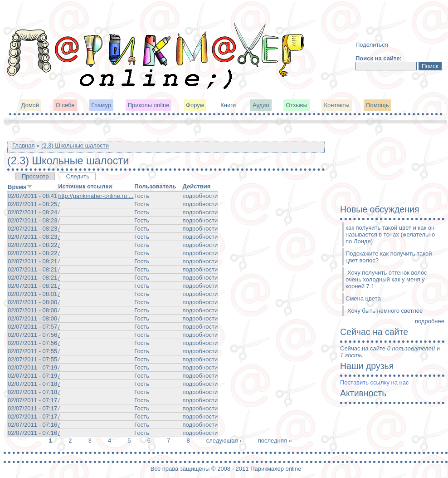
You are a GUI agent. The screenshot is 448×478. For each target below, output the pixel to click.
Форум (195, 105)
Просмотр (35, 176)
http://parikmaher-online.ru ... (96, 196)
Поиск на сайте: (379, 58)
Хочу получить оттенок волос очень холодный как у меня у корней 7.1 (386, 279)
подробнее (430, 321)
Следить (78, 176)
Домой (30, 105)
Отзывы (297, 105)
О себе (65, 105)
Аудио (261, 105)
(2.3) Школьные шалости (75, 145)
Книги (228, 105)
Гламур (101, 105)
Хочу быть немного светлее (385, 311)
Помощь (377, 105)
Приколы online (149, 105)
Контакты (336, 105)
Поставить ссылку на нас (374, 382)
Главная (23, 145)
